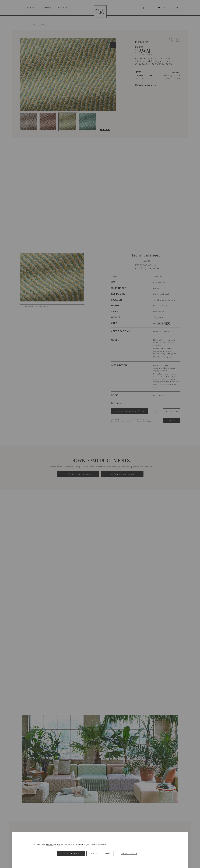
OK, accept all (71, 854)
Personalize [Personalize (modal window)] (129, 854)
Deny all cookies (100, 854)
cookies (50, 845)
